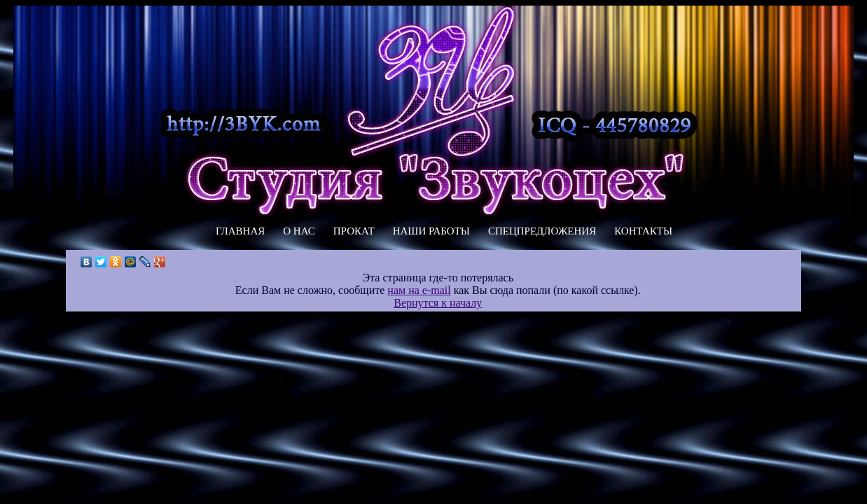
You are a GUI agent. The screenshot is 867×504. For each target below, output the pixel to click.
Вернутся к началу (438, 303)
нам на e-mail (419, 290)
